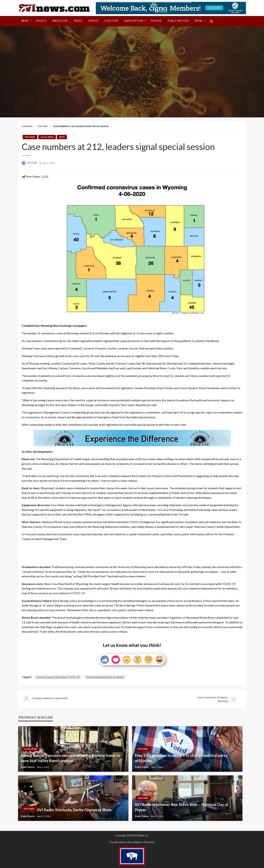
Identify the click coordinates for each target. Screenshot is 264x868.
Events (93, 21)
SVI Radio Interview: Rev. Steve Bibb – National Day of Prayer (182, 807)
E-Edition (111, 21)
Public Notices (178, 21)
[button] (212, 21)
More (199, 21)
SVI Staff (32, 163)
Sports (41, 21)
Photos (156, 21)
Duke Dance (28, 767)
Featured (43, 126)
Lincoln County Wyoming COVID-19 (58, 677)
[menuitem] (25, 21)
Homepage (27, 126)
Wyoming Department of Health (105, 677)
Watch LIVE (60, 21)
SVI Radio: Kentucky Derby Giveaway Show (74, 810)
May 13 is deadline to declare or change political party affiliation (181, 758)
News (25, 21)
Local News (47, 137)
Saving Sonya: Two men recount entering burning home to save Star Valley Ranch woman (71, 758)
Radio (78, 21)
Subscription (134, 21)
